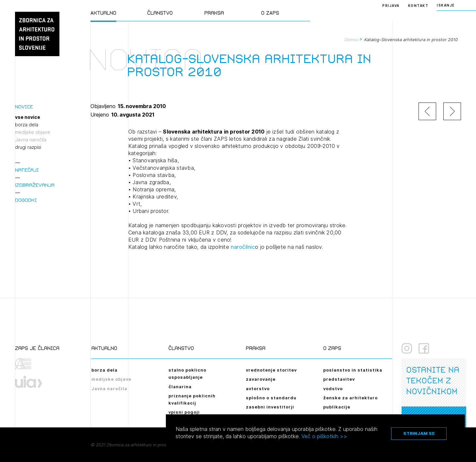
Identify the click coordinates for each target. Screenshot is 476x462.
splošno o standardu (271, 398)
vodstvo (333, 389)
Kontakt (418, 6)
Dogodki (26, 200)
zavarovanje (261, 379)
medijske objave (33, 132)
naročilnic (243, 247)
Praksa (214, 13)
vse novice (28, 117)
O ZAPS (270, 13)
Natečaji (27, 170)
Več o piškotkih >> (324, 436)
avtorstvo (258, 389)
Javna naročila (31, 140)
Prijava (391, 6)
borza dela (27, 125)
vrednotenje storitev (271, 370)
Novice (24, 107)
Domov (351, 40)
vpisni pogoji (184, 412)
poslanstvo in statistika (353, 370)
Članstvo (160, 13)
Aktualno (103, 13)
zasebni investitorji (270, 407)
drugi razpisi (28, 147)
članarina (180, 387)
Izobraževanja (35, 185)
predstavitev (339, 379)
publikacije (337, 407)
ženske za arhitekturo (350, 398)
